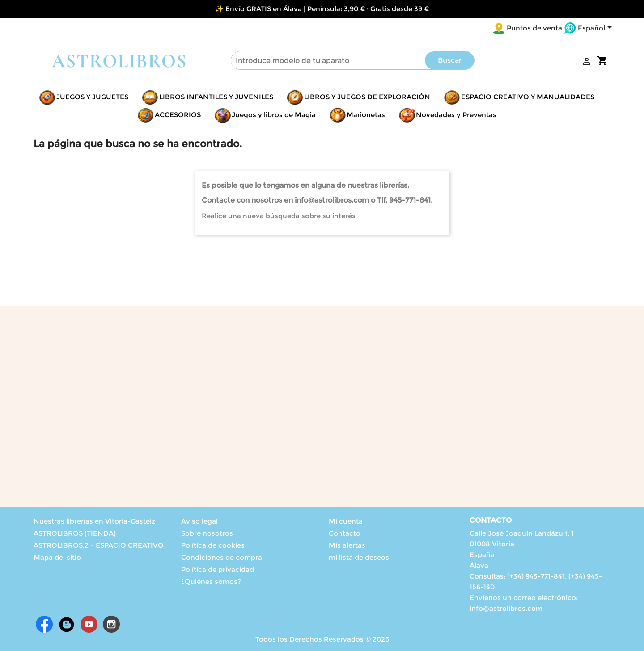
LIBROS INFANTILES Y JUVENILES (216, 97)
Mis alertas (347, 545)
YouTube (89, 624)
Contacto (345, 533)
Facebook (44, 624)
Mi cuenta (346, 521)
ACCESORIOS (178, 115)
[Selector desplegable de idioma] (596, 29)
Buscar (450, 60)
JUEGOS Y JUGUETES (92, 97)
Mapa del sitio (57, 557)
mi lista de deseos (359, 557)
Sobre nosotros (207, 533)
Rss (67, 624)
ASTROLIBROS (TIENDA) (75, 533)
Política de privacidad (218, 569)
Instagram (111, 624)
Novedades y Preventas (456, 115)
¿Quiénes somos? (211, 581)
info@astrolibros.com (506, 608)
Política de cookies (213, 545)
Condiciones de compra (222, 557)
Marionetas (366, 115)
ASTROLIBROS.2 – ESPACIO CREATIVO (99, 545)
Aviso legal (199, 521)
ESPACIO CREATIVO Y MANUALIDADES (528, 97)
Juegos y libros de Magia (274, 115)
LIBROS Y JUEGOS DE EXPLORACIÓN (367, 97)
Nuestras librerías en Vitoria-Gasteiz (94, 521)
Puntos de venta (534, 28)
